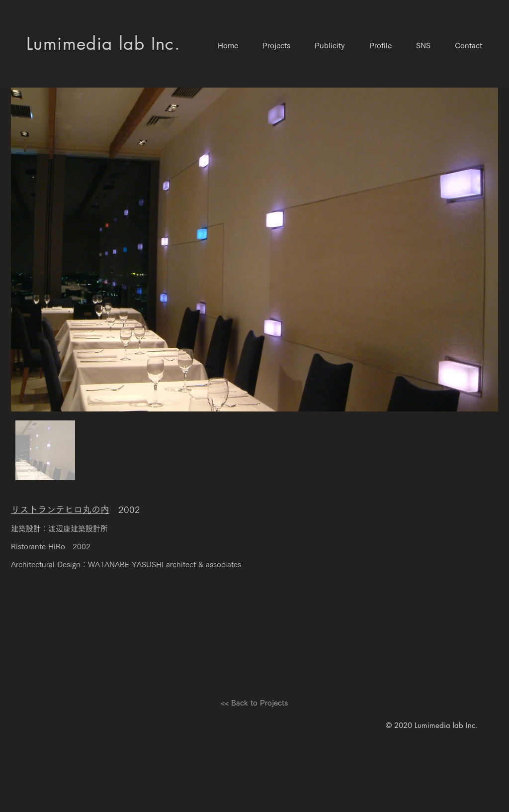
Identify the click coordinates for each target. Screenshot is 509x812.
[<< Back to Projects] (254, 703)
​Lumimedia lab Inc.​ (103, 44)
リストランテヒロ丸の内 (60, 509)
